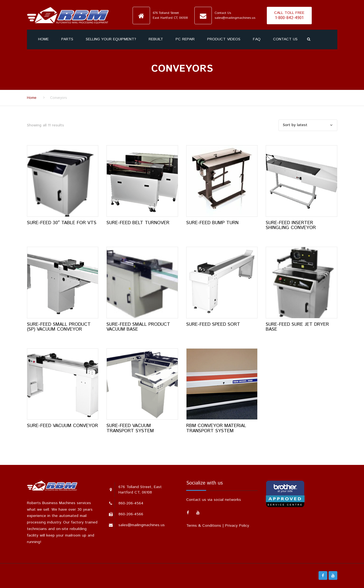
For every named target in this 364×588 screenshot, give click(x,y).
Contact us (285, 39)
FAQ (257, 39)
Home (43, 39)
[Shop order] (308, 125)
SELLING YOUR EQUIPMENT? (111, 39)
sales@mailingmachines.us (235, 18)
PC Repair (185, 39)
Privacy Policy (237, 526)
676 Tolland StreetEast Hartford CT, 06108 (170, 15)
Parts (67, 39)
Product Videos (224, 39)
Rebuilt (156, 39)
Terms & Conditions (204, 526)
